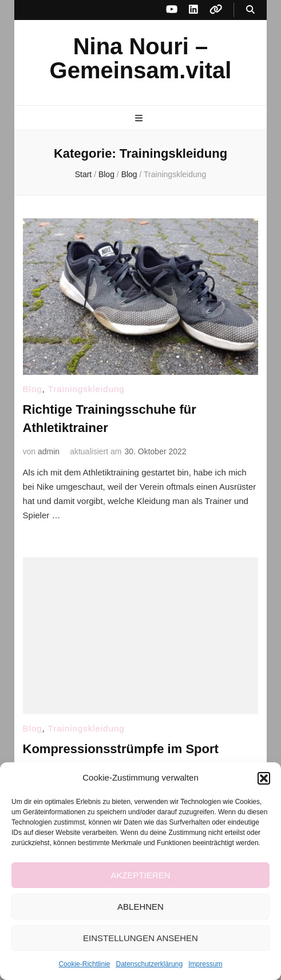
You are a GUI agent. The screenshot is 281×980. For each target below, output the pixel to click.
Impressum (205, 964)
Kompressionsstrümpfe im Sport (121, 749)
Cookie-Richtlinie (84, 964)
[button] (264, 778)
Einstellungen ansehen (140, 938)
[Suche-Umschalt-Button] (250, 10)
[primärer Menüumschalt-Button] (140, 119)
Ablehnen (140, 907)
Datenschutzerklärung (149, 964)
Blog (33, 389)
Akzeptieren (140, 875)
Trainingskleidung (86, 389)
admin (49, 451)
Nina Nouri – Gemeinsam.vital (141, 58)
